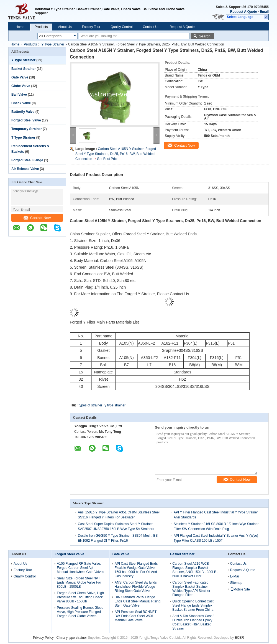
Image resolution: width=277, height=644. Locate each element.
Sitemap (236, 583)
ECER (239, 638)
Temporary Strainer (27, 129)
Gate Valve (20, 77)
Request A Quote (243, 12)
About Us (65, 27)
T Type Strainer (23, 138)
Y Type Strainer (53, 44)
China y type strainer (72, 638)
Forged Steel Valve (26, 120)
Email (264, 12)
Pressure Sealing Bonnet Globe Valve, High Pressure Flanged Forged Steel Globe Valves (80, 612)
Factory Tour (91, 27)
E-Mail (235, 576)
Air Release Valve (25, 169)
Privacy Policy (43, 638)
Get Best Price (108, 159)
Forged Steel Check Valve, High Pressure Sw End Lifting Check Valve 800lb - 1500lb (80, 597)
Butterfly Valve (23, 112)
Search (205, 36)
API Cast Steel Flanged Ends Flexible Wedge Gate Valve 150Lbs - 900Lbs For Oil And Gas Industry (136, 570)
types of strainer (90, 405)
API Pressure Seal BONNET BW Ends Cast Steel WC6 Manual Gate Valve (136, 616)
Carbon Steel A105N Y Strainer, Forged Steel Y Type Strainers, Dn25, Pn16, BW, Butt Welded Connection (116, 154)
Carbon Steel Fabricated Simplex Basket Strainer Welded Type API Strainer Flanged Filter (191, 589)
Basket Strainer (24, 69)
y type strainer (115, 405)
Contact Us (151, 27)
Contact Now (37, 218)
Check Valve (21, 103)
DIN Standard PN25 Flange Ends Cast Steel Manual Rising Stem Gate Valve (138, 601)
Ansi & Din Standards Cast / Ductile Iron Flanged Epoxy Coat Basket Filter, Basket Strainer (193, 622)
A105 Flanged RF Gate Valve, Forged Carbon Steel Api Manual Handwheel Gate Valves (80, 568)
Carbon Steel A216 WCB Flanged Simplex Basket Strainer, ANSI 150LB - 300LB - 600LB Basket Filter (195, 570)
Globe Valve (21, 86)
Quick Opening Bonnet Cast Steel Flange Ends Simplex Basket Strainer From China (193, 605)
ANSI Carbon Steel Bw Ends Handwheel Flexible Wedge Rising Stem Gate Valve (136, 587)
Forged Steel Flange (27, 160)
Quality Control (121, 27)
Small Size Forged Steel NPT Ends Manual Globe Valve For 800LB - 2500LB (79, 582)
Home (20, 27)
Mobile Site (240, 589)
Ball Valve (19, 95)
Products (41, 27)
